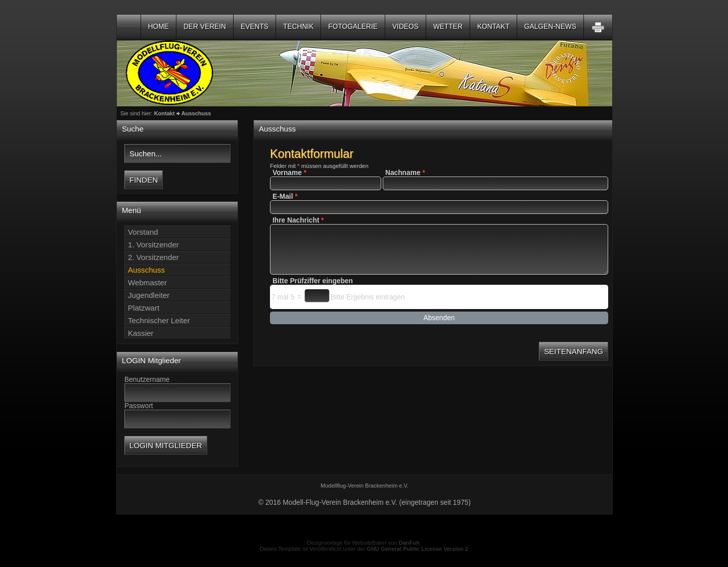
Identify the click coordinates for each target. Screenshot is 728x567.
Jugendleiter (149, 295)
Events (255, 27)
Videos (405, 27)
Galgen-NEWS (550, 27)
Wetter (448, 27)
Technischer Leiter (159, 320)
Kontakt (493, 27)
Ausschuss (196, 113)
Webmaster (147, 282)
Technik (298, 27)
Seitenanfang (574, 351)
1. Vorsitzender (153, 245)
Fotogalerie (353, 27)
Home (158, 27)
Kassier (141, 333)
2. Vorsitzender (153, 257)
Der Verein (205, 27)
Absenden (439, 318)
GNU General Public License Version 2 (418, 549)
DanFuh (409, 543)
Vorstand (143, 232)
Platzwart (144, 308)
